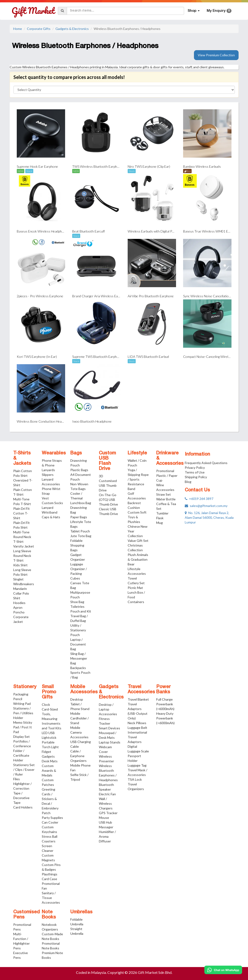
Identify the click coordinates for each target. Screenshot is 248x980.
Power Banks (163, 690)
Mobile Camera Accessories (79, 732)
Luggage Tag (137, 765)
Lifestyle (137, 453)
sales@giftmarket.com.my (206, 506)
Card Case (49, 879)
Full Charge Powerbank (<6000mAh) (165, 704)
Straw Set (164, 494)
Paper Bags (79, 517)
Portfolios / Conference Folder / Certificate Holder (22, 751)
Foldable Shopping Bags (77, 545)
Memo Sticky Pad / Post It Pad (23, 727)
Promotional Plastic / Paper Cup (167, 476)
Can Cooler (50, 822)
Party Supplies (52, 818)
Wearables (54, 453)
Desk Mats (50, 761)
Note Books (49, 915)
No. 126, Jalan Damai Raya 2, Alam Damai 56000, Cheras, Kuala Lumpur (209, 517)
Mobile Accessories (84, 690)
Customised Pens (27, 915)
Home (18, 29)
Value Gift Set (138, 541)
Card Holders (23, 807)
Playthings (50, 874)
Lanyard (48, 508)
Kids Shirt (20, 565)
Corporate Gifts (39, 29)
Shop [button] (194, 11)
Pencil (18, 699)
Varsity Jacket (24, 546)
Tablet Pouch (80, 531)
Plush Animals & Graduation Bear (138, 559)
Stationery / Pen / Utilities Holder (23, 713)
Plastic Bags (79, 470)
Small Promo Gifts (49, 692)
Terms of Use (195, 472)
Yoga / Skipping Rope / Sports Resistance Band (138, 479)
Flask (160, 518)
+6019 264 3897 (199, 499)
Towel (132, 578)
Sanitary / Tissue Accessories (51, 898)
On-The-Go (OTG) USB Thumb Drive (108, 500)
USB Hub (105, 822)
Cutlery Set (136, 583)
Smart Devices (109, 728)
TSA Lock (135, 779)
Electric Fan (107, 794)
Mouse (104, 818)
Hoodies (19, 603)
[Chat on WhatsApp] (223, 970)
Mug (160, 523)
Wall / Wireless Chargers (106, 803)
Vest (45, 498)
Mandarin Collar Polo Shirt (21, 593)
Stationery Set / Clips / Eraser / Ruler (24, 770)
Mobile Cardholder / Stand (80, 718)
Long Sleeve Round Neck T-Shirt (22, 556)
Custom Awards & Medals (49, 770)
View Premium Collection (216, 55)
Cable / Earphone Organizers (78, 756)
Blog (188, 482)
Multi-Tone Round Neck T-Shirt (22, 537)
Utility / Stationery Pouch (78, 630)
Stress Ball (50, 836)
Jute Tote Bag (81, 536)
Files (17, 779)
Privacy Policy (195, 468)
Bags (76, 453)
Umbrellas (81, 912)
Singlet (18, 579)
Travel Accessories (141, 690)
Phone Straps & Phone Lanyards (52, 465)
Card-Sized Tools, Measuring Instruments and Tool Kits (52, 719)
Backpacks (78, 668)
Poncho (19, 612)
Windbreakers (24, 584)
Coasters (49, 841)
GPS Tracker (108, 813)
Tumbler (162, 513)
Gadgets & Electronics (72, 29)
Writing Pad (22, 704)
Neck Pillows (137, 723)
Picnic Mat (135, 588)
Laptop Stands (110, 742)
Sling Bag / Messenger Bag (79, 658)
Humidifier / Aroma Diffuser (107, 836)
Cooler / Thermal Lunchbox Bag (81, 498)
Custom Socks (52, 503)
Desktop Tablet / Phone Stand (80, 704)
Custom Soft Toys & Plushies (137, 517)
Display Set (21, 737)
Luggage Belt (137, 728)
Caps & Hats (51, 517)
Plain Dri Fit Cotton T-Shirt (21, 513)
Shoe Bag (77, 602)
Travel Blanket (138, 699)
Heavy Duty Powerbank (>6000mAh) (165, 718)
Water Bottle (166, 499)
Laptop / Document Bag (78, 644)
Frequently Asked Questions (206, 463)
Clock (46, 704)
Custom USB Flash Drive (107, 461)
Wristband (50, 512)
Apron (18, 607)
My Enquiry (219, 11)
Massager (106, 827)
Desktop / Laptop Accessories (108, 709)
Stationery (25, 687)
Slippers (48, 475)
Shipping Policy (196, 477)
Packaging (21, 694)
